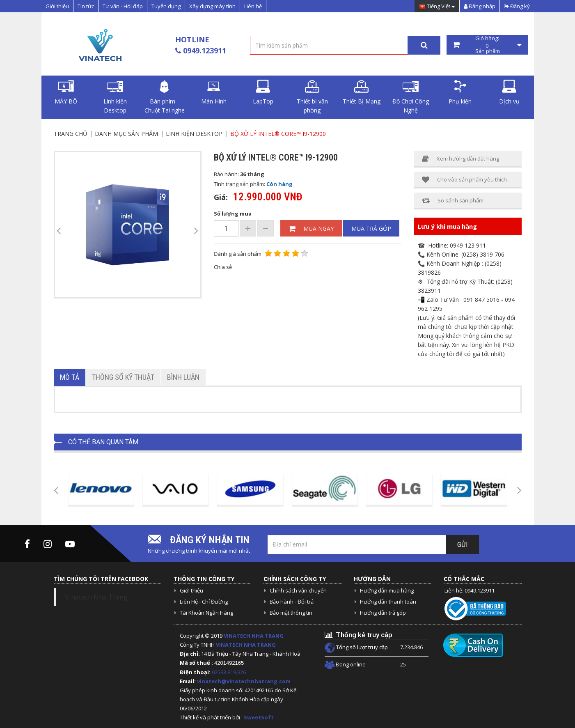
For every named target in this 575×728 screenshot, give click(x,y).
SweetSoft (259, 717)
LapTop (263, 92)
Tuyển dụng (166, 6)
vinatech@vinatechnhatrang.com (244, 681)
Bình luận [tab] (183, 377)
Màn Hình (214, 92)
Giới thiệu (57, 6)
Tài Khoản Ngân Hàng (206, 613)
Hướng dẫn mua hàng (387, 590)
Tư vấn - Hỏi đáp (123, 6)
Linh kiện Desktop (115, 97)
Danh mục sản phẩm (126, 134)
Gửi (463, 545)
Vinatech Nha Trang (96, 597)
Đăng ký (517, 6)
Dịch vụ (509, 92)
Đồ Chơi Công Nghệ (411, 97)
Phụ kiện (460, 92)
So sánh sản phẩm (453, 201)
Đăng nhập (480, 6)
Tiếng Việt (437, 7)
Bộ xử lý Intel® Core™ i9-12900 (278, 134)
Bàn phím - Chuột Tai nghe (165, 97)
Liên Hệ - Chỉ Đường (204, 602)
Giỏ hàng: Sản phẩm (487, 45)
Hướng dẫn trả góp (383, 613)
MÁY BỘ (66, 92)
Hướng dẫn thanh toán (388, 602)
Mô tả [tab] (70, 377)
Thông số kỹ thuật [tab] (123, 377)
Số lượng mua (233, 214)
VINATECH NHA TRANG (254, 636)
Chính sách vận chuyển (298, 590)
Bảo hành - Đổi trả (292, 602)
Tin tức (86, 6)
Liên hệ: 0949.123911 (470, 590)
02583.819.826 (229, 672)
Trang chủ (70, 134)
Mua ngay (311, 229)
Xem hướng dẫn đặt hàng (460, 159)
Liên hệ (253, 6)
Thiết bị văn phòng (312, 97)
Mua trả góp (371, 229)
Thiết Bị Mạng (362, 92)
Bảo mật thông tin (291, 613)
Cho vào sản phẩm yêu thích (464, 180)
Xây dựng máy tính (212, 6)
